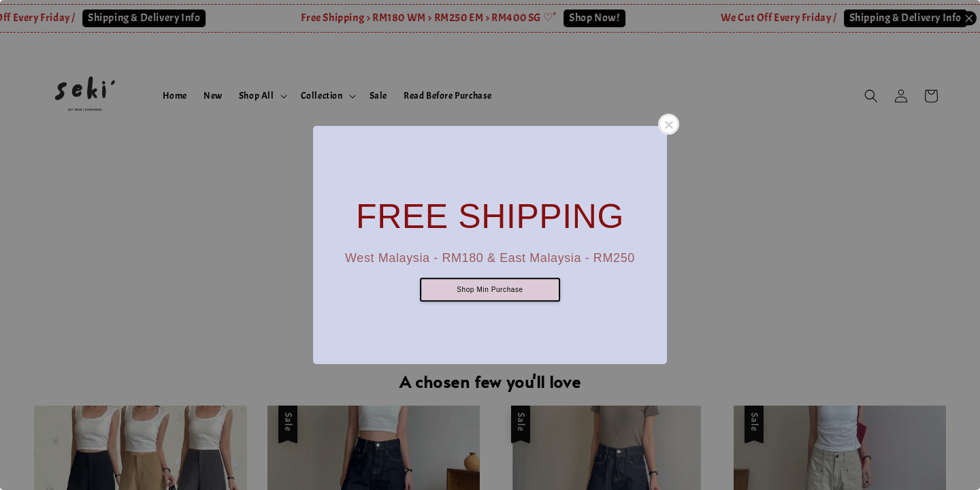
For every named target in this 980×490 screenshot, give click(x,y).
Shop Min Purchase (490, 290)
